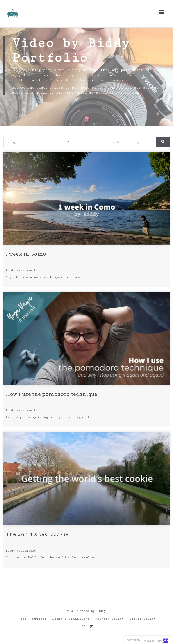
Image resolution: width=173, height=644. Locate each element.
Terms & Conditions (71, 619)
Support (39, 619)
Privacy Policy (110, 619)
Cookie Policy (143, 619)
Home (22, 619)
